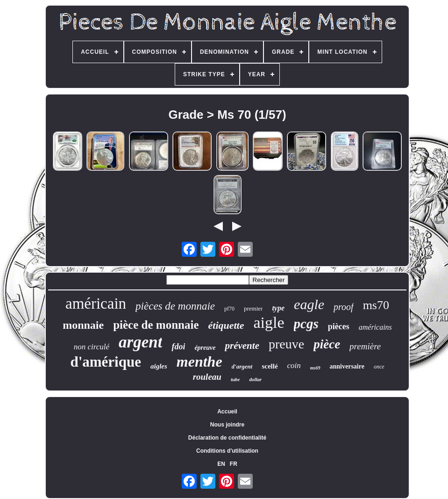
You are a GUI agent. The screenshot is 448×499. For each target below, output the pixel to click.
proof (344, 307)
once (379, 367)
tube (235, 379)
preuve (286, 344)
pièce (327, 344)
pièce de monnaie (156, 325)
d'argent (242, 366)
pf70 (229, 309)
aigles (159, 366)
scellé (270, 366)
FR (234, 464)
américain (96, 304)
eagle (309, 304)
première (365, 346)
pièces (339, 326)
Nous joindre (227, 425)
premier (253, 308)
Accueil (227, 412)
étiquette (226, 325)
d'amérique (106, 362)
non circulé (92, 347)
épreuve (205, 348)
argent (140, 342)
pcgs (306, 324)
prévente (242, 346)
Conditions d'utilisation (227, 451)
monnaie (83, 325)
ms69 (315, 368)
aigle (269, 322)
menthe (199, 362)
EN (221, 464)
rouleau (207, 377)
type (278, 308)
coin (294, 365)
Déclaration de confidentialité (227, 438)
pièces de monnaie (175, 306)
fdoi (178, 347)
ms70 (376, 305)
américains (375, 327)
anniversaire (347, 366)
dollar (255, 379)
